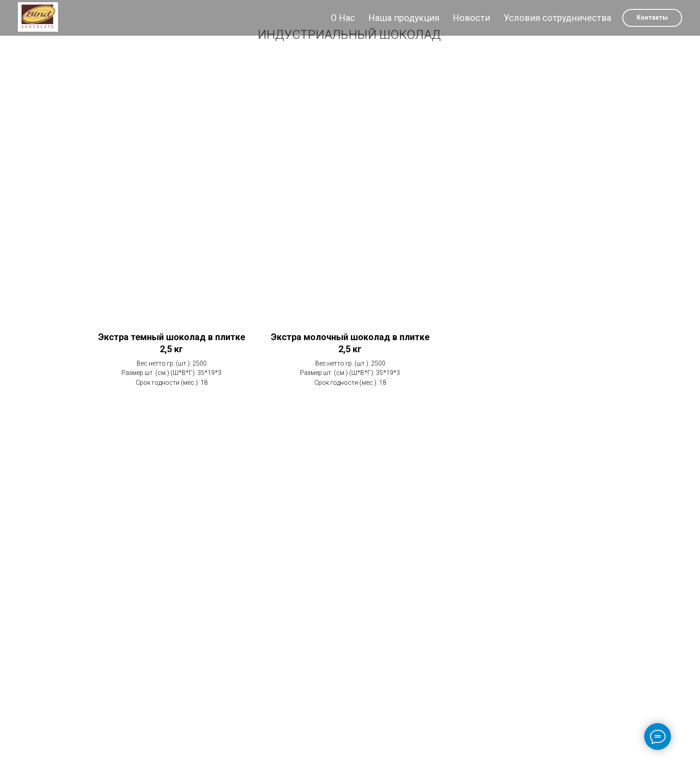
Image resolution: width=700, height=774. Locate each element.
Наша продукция (404, 18)
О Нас (343, 18)
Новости (471, 18)
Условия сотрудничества (557, 18)
